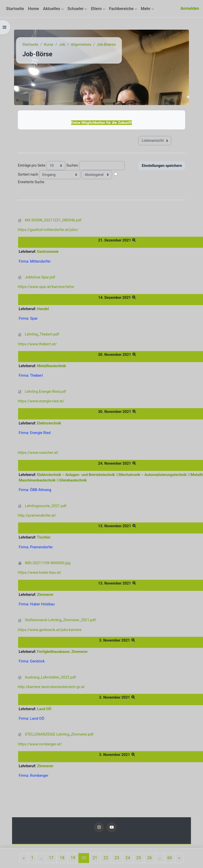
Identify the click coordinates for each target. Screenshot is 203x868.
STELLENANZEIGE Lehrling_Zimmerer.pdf (59, 734)
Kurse (49, 44)
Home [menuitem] (34, 9)
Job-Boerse (106, 44)
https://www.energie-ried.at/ (41, 401)
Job (62, 44)
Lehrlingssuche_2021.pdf (46, 506)
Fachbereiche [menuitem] (121, 9)
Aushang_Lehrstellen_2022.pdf (50, 677)
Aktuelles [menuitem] (52, 9)
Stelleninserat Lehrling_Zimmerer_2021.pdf (60, 620)
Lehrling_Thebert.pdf (42, 334)
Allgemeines (81, 44)
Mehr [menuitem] (146, 9)
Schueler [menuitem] (76, 9)
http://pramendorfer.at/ (37, 515)
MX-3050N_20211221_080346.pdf (53, 220)
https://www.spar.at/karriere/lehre (46, 287)
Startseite (30, 44)
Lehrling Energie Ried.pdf (45, 392)
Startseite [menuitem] (15, 9)
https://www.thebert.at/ (37, 344)
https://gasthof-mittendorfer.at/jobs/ (48, 230)
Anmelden (190, 8)
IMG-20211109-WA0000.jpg (48, 563)
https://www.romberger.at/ (40, 744)
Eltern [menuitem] (96, 9)
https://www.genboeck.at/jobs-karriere (50, 630)
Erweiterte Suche (31, 182)
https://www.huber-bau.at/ (40, 572)
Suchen (72, 165)
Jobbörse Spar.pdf (40, 277)
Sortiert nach (28, 174)
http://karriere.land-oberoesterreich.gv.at (51, 687)
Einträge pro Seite (32, 165)
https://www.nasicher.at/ (38, 453)
